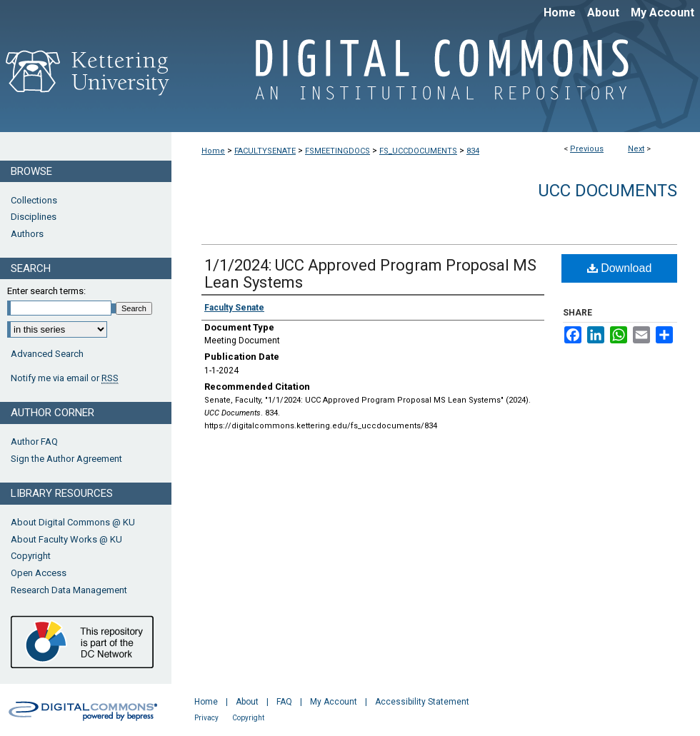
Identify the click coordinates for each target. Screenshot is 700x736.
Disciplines (34, 217)
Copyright (31, 556)
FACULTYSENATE (265, 151)
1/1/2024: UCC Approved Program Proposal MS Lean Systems (370, 274)
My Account (334, 702)
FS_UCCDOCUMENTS (418, 151)
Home (213, 151)
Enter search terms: (46, 291)
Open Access (39, 573)
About (247, 702)
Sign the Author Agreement (66, 459)
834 (473, 151)
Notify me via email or (65, 378)
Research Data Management (69, 590)
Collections (34, 200)
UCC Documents (607, 191)
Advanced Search (47, 354)
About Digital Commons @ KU (73, 522)
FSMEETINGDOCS (337, 151)
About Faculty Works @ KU (66, 539)
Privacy (206, 718)
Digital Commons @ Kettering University (436, 77)
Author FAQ (34, 442)
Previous (587, 149)
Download (620, 268)
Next (636, 149)
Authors (27, 234)
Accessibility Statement (422, 702)
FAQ (284, 702)
